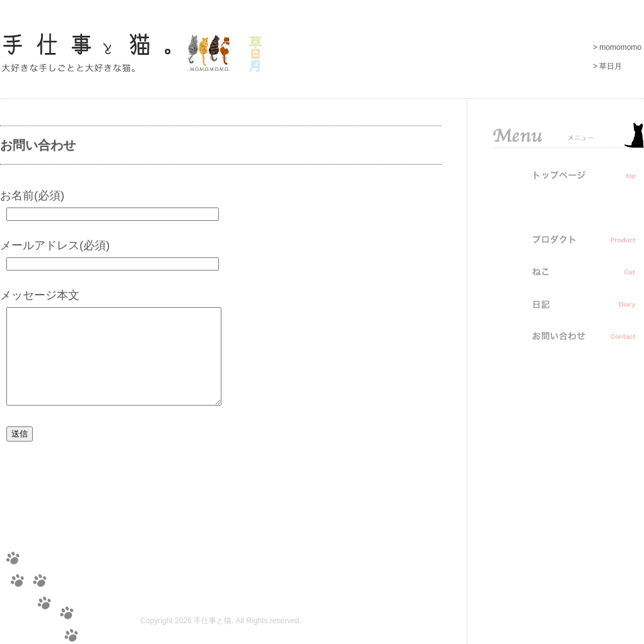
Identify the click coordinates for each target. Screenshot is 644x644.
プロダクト (568, 239)
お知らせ (568, 207)
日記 (568, 303)
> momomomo (617, 47)
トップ (568, 175)
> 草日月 (607, 66)
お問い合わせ (568, 336)
